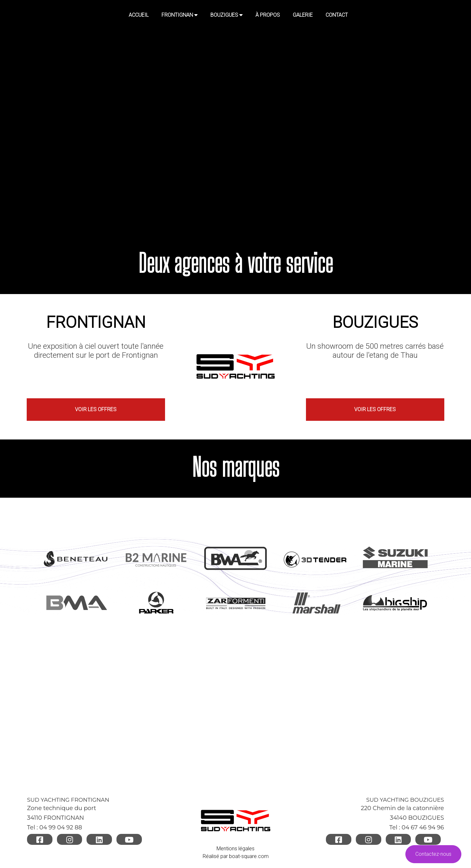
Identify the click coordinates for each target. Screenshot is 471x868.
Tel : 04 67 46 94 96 (417, 827)
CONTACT (337, 15)
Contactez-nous (433, 854)
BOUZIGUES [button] (226, 15)
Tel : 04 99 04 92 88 (55, 827)
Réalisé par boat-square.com (236, 856)
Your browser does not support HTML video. (235, 118)
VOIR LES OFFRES (96, 409)
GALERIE (303, 15)
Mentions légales (235, 848)
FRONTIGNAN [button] (180, 15)
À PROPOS (268, 15)
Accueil (139, 15)
